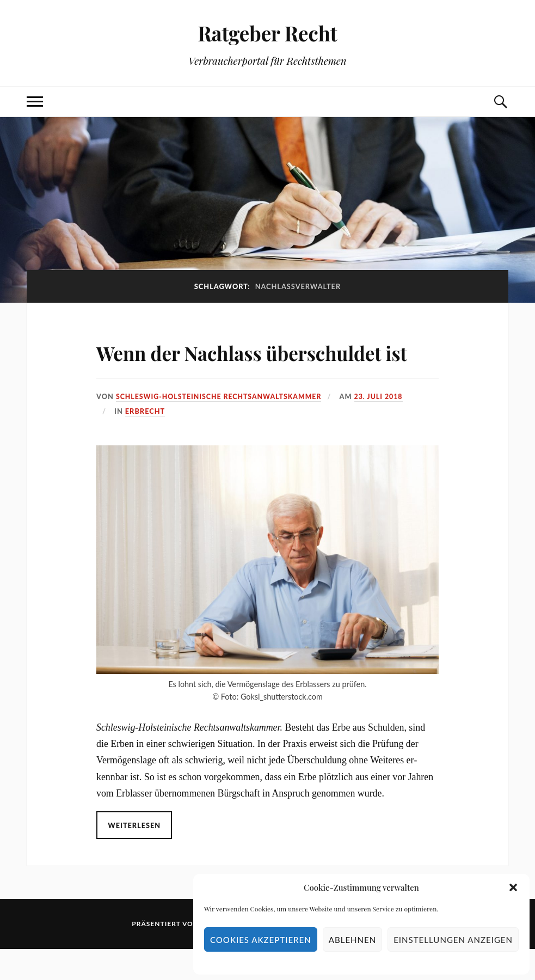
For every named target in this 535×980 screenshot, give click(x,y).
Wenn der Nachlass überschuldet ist (201, 366)
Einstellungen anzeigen (453, 940)
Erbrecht (145, 442)
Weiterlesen (135, 856)
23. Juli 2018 (385, 427)
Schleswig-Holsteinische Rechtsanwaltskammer (222, 427)
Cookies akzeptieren (261, 940)
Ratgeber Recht (267, 33)
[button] (513, 887)
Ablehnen (352, 940)
